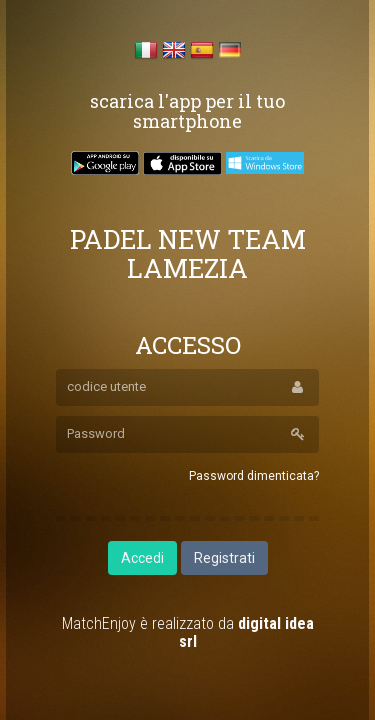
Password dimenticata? (254, 476)
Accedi (142, 558)
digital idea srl (246, 632)
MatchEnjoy (99, 623)
